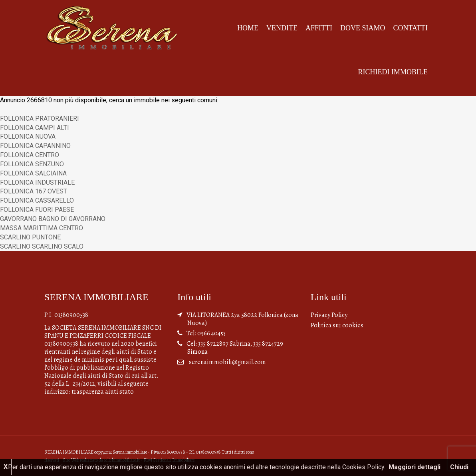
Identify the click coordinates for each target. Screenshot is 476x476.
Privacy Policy (329, 315)
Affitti (319, 28)
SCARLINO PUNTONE (30, 237)
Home (248, 28)
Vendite (282, 28)
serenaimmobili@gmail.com (227, 362)
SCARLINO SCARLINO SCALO (42, 246)
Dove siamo (363, 28)
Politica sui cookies (337, 325)
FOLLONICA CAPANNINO (35, 146)
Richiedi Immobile (393, 72)
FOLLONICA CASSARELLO (37, 200)
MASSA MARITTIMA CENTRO (42, 228)
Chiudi (459, 467)
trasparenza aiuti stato (103, 392)
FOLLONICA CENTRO (30, 155)
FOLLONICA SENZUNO (32, 164)
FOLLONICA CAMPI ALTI (35, 128)
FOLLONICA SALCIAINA (33, 173)
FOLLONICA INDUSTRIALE (37, 182)
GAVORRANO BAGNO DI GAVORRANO (53, 219)
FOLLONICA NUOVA (28, 136)
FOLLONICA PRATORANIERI (40, 119)
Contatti (410, 28)
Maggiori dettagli (415, 467)
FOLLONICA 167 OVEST (34, 191)
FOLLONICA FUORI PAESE (37, 210)
